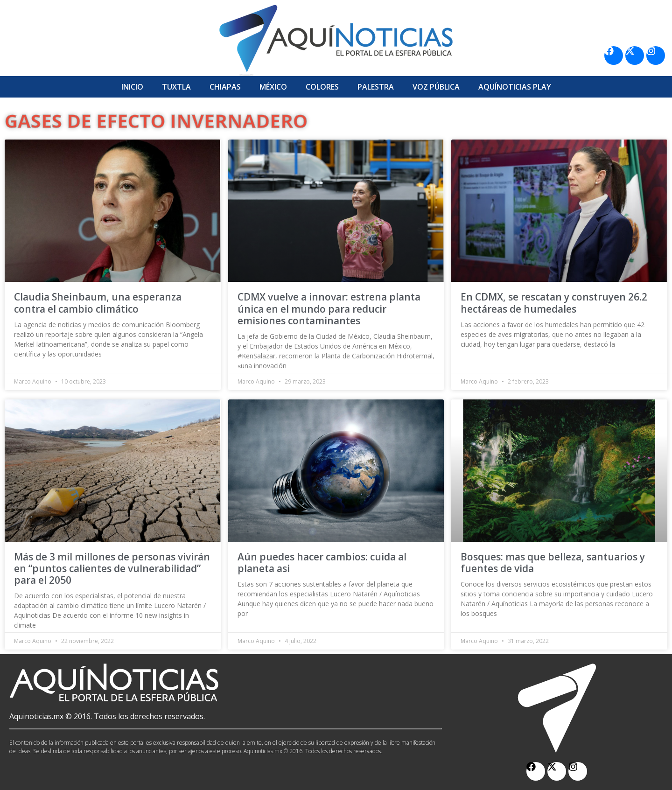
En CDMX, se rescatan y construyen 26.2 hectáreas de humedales (554, 303)
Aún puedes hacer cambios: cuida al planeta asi (322, 563)
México (273, 87)
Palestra (376, 87)
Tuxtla (176, 87)
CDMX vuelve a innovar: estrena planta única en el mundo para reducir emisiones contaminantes (329, 308)
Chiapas (225, 87)
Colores (322, 87)
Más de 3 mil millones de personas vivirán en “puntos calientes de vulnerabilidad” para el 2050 (112, 568)
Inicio (132, 87)
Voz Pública (436, 87)
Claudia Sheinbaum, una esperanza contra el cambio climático (98, 303)
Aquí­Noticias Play (515, 87)
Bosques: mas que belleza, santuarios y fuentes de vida (553, 563)
